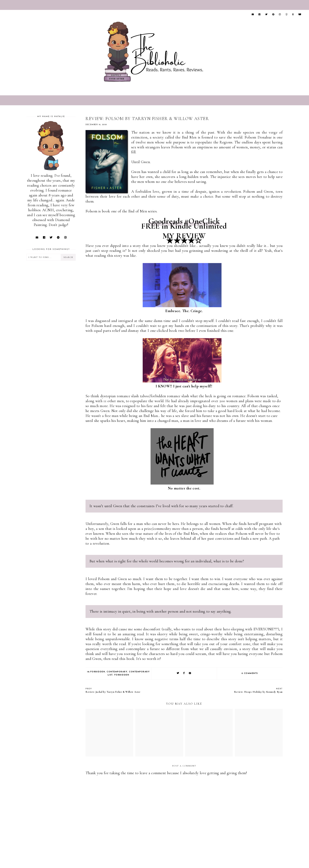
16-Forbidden (96, 672)
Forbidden (122, 675)
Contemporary (117, 672)
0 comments (250, 673)
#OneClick (202, 221)
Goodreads (165, 221)
